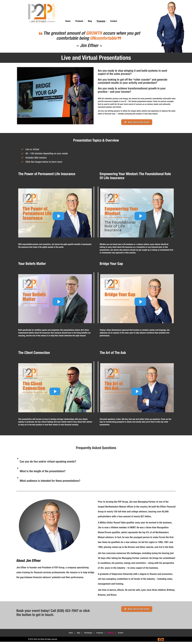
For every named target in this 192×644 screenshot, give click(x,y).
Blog (90, 21)
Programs (101, 21)
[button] (96, 461)
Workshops (88, 633)
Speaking (111, 633)
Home (68, 21)
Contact (114, 21)
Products (79, 21)
